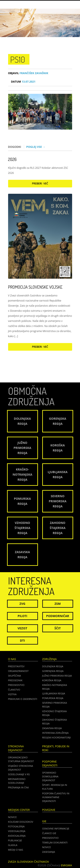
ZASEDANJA (49, 852)
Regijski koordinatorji (57, 737)
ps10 (18, 59)
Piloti (22, 616)
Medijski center (19, 810)
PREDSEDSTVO (50, 838)
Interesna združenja (55, 733)
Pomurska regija (53, 698)
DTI (22, 640)
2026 (12, 159)
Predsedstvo (16, 685)
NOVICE (47, 847)
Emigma (67, 865)
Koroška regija (52, 680)
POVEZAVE (49, 810)
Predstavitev (16, 666)
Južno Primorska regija (57, 676)
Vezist (22, 628)
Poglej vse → (36, 147)
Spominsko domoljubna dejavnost (50, 776)
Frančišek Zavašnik (28, 73)
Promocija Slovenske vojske (35, 287)
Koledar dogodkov (21, 822)
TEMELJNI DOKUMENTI (55, 842)
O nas (12, 659)
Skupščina (15, 676)
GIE (44, 821)
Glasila (13, 845)
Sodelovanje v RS (19, 774)
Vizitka (12, 694)
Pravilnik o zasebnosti (23, 699)
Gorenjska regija (53, 671)
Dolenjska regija (53, 666)
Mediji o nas (16, 850)
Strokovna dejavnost (16, 748)
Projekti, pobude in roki (56, 748)
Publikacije (15, 840)
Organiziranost (18, 671)
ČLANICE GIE (49, 833)
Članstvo (14, 690)
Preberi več (40, 183)
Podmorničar (58, 616)
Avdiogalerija (17, 836)
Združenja (49, 659)
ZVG (22, 604)
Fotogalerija (16, 826)
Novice (12, 817)
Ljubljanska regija (54, 693)
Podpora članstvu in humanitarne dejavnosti (56, 797)
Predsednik (15, 680)
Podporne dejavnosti (50, 763)
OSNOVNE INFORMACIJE (56, 829)
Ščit (57, 628)
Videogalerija (17, 831)
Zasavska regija (52, 728)
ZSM (57, 604)
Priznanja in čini (18, 787)
